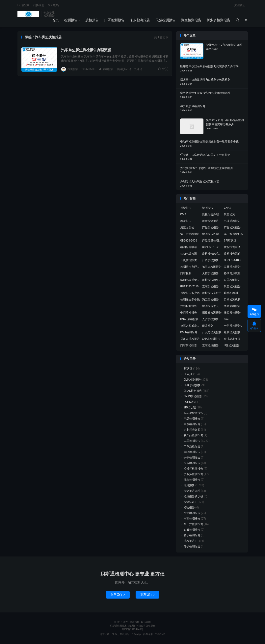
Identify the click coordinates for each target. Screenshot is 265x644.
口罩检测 (186, 273)
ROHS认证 (190, 402)
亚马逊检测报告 (193, 413)
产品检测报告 (232, 227)
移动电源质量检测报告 (234, 273)
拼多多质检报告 (190, 339)
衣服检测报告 (192, 530)
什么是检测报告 (212, 332)
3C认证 (188, 369)
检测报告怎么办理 (212, 306)
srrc (226, 319)
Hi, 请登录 (24, 5)
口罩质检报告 (189, 345)
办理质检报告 (232, 221)
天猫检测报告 (166, 20)
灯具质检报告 (210, 260)
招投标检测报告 (212, 313)
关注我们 (240, 5)
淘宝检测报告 (191, 20)
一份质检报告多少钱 (234, 326)
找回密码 (53, 5)
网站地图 (146, 622)
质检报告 (92, 20)
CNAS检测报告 (211, 339)
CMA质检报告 (192, 385)
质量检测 (229, 214)
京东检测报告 (140, 20)
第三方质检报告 (190, 234)
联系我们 (118, 595)
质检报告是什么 (212, 293)
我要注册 (39, 5)
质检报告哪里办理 (212, 280)
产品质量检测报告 (212, 241)
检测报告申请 (189, 247)
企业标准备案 (232, 339)
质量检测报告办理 (234, 286)
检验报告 (186, 221)
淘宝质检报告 (210, 299)
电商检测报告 (192, 519)
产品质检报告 (210, 227)
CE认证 (188, 374)
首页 (55, 20)
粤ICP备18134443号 (132, 629)
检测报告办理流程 (190, 267)
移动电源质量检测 (190, 280)
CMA (183, 214)
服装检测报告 (232, 332)
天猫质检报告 (210, 273)
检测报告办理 (210, 234)
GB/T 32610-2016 (234, 260)
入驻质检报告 (210, 319)
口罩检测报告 (114, 20)
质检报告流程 (232, 254)
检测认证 (189, 502)
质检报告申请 (232, 247)
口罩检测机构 (232, 299)
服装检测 (208, 326)
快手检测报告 (192, 457)
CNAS (228, 208)
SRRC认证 (230, 241)
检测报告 (28, 14)
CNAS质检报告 (189, 319)
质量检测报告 (210, 221)
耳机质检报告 (189, 260)
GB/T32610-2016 (212, 247)
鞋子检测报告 (192, 546)
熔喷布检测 (231, 293)
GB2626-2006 (189, 241)
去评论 (138, 69)
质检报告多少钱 (190, 293)
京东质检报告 (210, 286)
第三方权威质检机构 (190, 326)
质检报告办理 (210, 214)
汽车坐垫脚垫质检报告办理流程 (86, 50)
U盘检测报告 (232, 345)
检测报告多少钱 (190, 299)
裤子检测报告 (192, 535)
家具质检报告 (232, 267)
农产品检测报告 (193, 435)
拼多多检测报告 (218, 20)
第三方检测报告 (212, 267)
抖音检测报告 (192, 463)
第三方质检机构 (234, 234)
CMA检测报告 (189, 332)
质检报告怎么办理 (212, 254)
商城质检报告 (232, 306)
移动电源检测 (189, 254)
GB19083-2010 (189, 286)
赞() (163, 69)
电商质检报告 (189, 313)
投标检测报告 (189, 306)
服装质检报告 (232, 313)
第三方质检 (187, 227)
